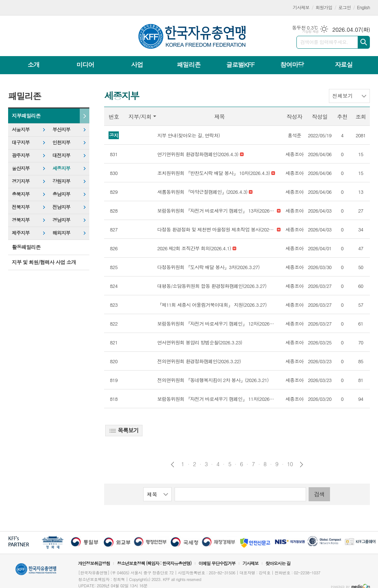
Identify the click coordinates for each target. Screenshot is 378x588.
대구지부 (21, 142)
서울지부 (21, 129)
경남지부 (61, 220)
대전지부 (61, 155)
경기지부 (21, 181)
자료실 (344, 65)
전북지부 (21, 207)
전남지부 (61, 207)
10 (290, 464)
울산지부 (21, 168)
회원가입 (324, 7)
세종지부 (61, 168)
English (363, 7)
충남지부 (61, 194)
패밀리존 (189, 65)
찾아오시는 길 (278, 563)
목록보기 (124, 430)
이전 (173, 465)
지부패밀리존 (26, 116)
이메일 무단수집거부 (217, 563)
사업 (137, 65)
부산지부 (61, 129)
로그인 (345, 7)
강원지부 (61, 181)
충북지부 (21, 194)
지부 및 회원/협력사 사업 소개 (44, 262)
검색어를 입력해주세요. (324, 42)
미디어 (85, 65)
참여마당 (292, 65)
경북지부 (21, 220)
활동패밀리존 (26, 247)
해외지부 (61, 233)
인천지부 (61, 142)
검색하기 (364, 42)
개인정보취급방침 (94, 563)
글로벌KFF (240, 65)
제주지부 (21, 233)
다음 (301, 465)
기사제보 (301, 7)
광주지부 (21, 155)
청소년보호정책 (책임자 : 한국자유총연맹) (154, 563)
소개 (34, 65)
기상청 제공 (310, 32)
